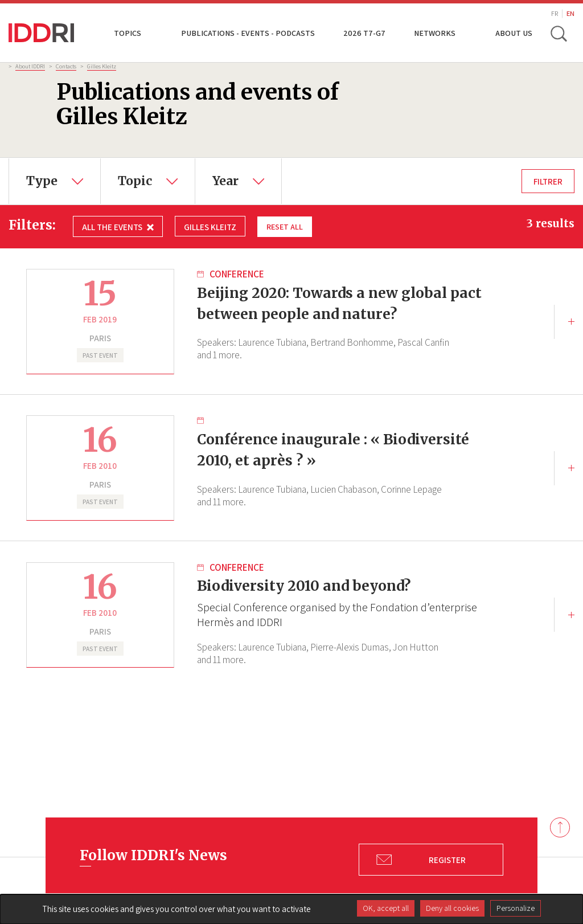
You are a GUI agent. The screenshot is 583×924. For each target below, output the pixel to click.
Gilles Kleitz (102, 66)
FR (555, 13)
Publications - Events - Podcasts (248, 33)
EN (570, 13)
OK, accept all (386, 908)
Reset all (286, 226)
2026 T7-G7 (364, 33)
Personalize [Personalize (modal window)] (516, 908)
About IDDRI (30, 66)
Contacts (66, 66)
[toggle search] (559, 33)
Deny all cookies (452, 908)
